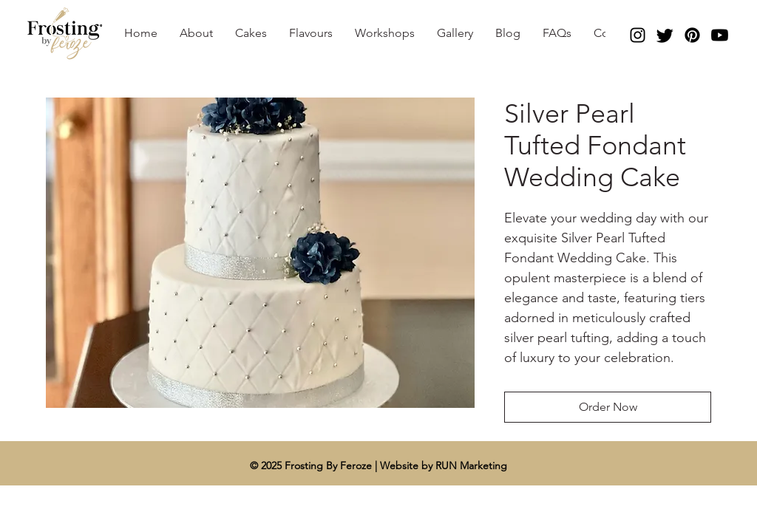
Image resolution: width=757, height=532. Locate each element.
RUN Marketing (471, 465)
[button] (251, 33)
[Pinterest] (692, 35)
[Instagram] (638, 35)
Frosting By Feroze (330, 465)
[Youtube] (720, 35)
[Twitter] (665, 35)
